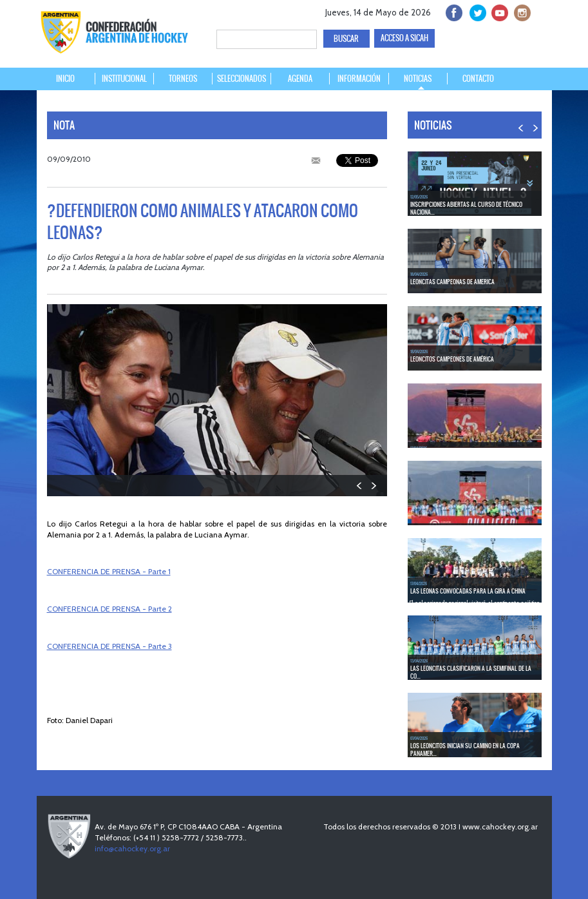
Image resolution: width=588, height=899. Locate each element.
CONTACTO (478, 79)
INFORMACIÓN (359, 79)
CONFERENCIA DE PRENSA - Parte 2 (109, 609)
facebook (453, 11)
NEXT (373, 486)
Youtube (498, 11)
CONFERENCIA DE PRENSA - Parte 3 (109, 646)
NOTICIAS (418, 79)
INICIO (65, 79)
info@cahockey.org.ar (132, 848)
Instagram (521, 11)
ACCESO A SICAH (404, 38)
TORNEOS (183, 79)
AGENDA (300, 79)
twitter (476, 11)
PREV (360, 486)
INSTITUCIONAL (124, 79)
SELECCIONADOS (242, 79)
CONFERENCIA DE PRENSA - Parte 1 (109, 571)
